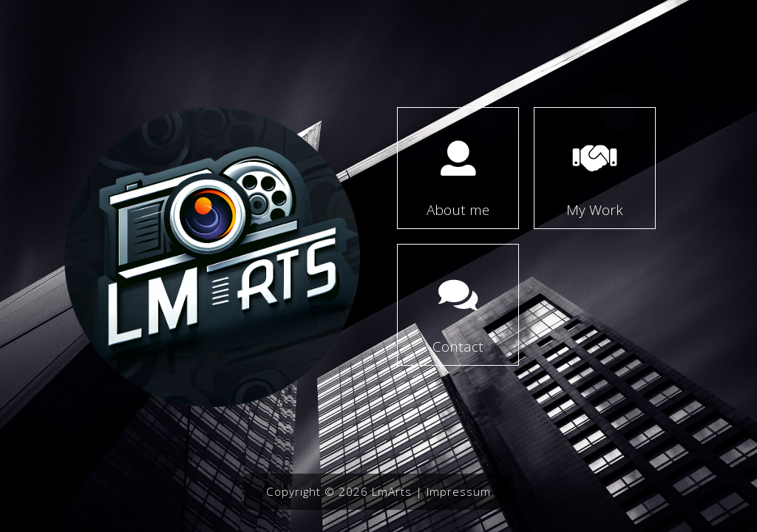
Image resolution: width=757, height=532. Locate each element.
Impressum (459, 491)
